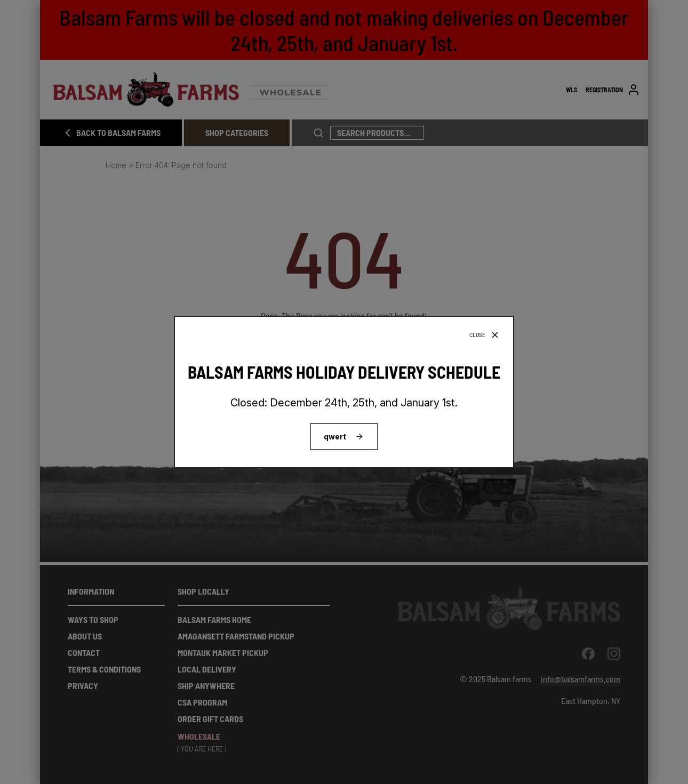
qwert (335, 437)
